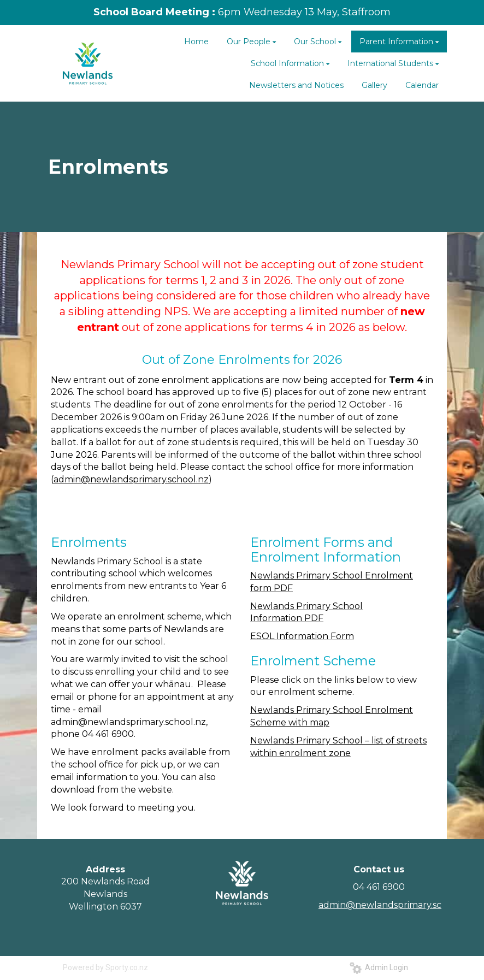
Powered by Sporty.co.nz (105, 967)
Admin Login (379, 967)
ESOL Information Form (302, 636)
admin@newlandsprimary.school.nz (131, 479)
